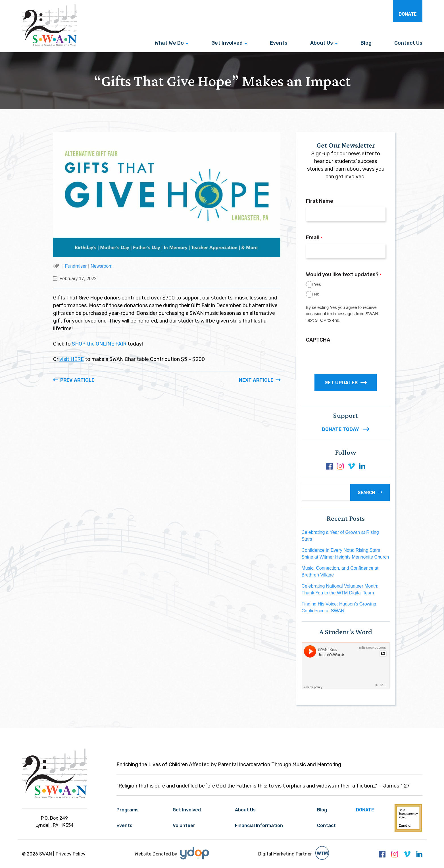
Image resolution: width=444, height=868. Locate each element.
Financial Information (259, 825)
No (317, 294)
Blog (366, 43)
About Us (322, 43)
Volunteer (184, 825)
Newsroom (101, 266)
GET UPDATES (346, 383)
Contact (326, 825)
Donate (408, 14)
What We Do (169, 43)
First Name (320, 201)
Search (366, 493)
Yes (317, 284)
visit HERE (72, 359)
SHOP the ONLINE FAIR (99, 344)
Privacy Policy (71, 854)
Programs (128, 810)
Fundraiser (76, 266)
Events (279, 43)
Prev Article (77, 380)
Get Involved (227, 43)
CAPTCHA (318, 340)
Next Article (256, 380)
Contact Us (408, 43)
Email (314, 238)
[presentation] (349, 357)
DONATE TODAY (346, 429)
